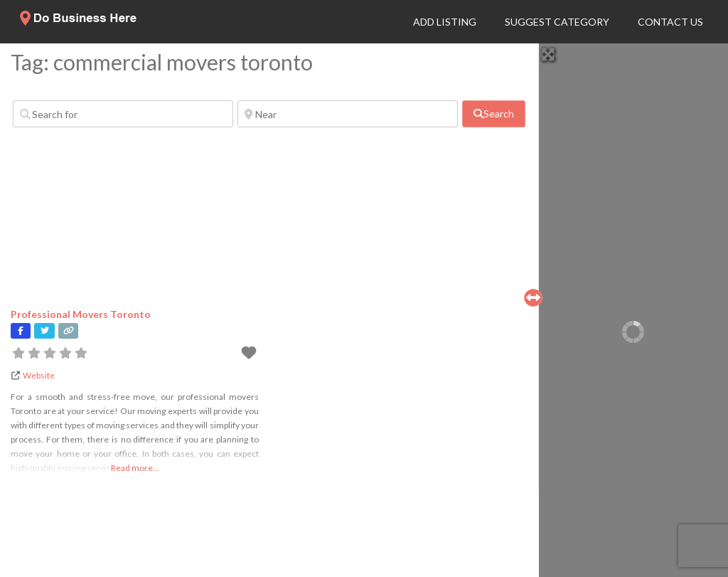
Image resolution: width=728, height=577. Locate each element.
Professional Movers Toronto (81, 314)
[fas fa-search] (494, 114)
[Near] (348, 114)
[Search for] (123, 114)
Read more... (135, 468)
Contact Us (670, 22)
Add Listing (445, 22)
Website (39, 375)
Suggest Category (557, 22)
